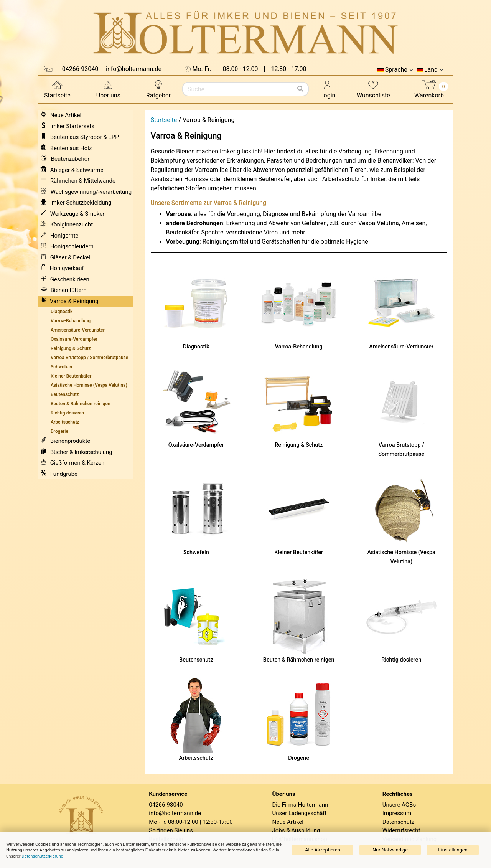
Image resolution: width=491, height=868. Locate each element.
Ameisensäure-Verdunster (401, 347)
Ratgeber (158, 89)
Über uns (108, 89)
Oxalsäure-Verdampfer (196, 445)
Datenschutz (399, 822)
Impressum (397, 813)
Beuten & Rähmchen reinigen (299, 660)
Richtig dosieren (401, 660)
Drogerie (299, 758)
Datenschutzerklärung (42, 856)
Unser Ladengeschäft (300, 813)
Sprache (396, 70)
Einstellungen (453, 850)
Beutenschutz (196, 660)
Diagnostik (196, 347)
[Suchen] (300, 89)
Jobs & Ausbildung (296, 830)
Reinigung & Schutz (299, 445)
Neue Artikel (288, 822)
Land (431, 70)
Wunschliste (373, 89)
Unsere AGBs (399, 805)
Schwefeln (196, 552)
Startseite (57, 89)
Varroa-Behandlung (299, 347)
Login (328, 89)
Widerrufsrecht (401, 830)
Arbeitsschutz (196, 758)
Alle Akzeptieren (323, 850)
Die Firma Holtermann (300, 805)
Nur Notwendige (390, 850)
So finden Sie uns (171, 830)
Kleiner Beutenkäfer (299, 552)
